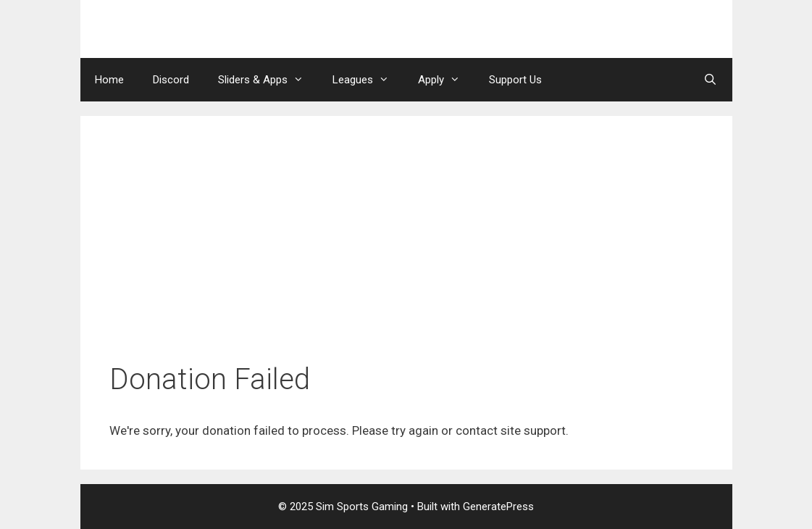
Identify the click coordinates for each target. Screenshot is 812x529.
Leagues (368, 80)
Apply (446, 80)
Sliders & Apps (268, 80)
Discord (171, 80)
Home (109, 80)
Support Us (515, 80)
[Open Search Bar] (710, 80)
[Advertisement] (406, 254)
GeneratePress (498, 507)
